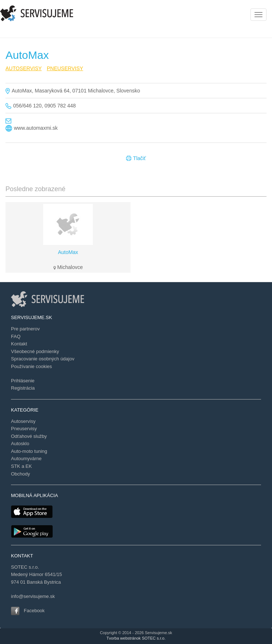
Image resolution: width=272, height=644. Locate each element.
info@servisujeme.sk (33, 596)
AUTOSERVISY (24, 68)
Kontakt (19, 344)
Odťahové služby (29, 436)
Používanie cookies (31, 366)
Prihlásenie (23, 381)
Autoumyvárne (26, 459)
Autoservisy (23, 421)
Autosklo (20, 444)
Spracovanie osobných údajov (43, 359)
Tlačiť (136, 159)
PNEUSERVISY (65, 68)
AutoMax (68, 252)
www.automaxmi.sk (36, 128)
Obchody (20, 474)
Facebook (34, 611)
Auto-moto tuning (29, 451)
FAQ (16, 336)
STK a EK (21, 466)
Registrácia (23, 388)
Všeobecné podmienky (35, 351)
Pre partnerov (25, 329)
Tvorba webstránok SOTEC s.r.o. (136, 638)
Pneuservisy (24, 429)
